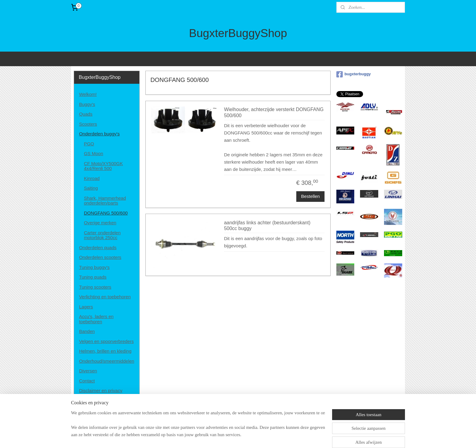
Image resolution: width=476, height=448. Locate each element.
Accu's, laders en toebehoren (96, 319)
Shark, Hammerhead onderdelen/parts (105, 201)
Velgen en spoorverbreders (106, 341)
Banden (87, 331)
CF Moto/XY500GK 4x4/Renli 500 (103, 166)
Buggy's (87, 104)
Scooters (88, 124)
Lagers (86, 307)
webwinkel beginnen (254, 437)
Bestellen (310, 196)
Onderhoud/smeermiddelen (107, 361)
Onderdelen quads (98, 248)
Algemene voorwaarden (103, 400)
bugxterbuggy (354, 74)
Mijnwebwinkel (301, 437)
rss (234, 437)
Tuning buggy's (94, 267)
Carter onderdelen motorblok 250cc (102, 235)
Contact (87, 381)
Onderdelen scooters (100, 257)
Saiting (91, 188)
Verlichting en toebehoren (105, 297)
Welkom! (88, 94)
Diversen (88, 371)
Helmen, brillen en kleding (105, 351)
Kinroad (92, 178)
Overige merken (100, 223)
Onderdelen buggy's (99, 134)
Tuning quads (93, 277)
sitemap (224, 437)
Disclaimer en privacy (101, 390)
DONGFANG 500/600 (106, 213)
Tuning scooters (95, 287)
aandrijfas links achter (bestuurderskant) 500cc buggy (267, 226)
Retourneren (92, 410)
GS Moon (93, 153)
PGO (89, 144)
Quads (86, 114)
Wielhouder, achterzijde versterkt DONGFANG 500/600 (274, 112)
